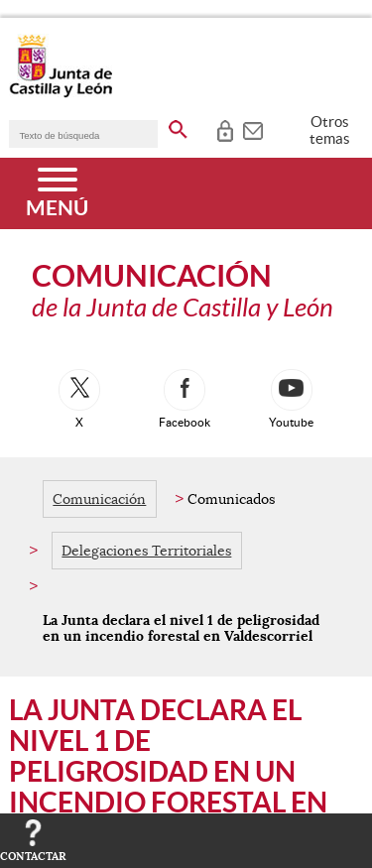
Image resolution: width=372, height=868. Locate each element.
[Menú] (57, 193)
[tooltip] (225, 129)
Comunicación (99, 499)
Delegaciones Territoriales (146, 551)
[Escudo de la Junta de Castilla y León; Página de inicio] (61, 93)
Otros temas (330, 130)
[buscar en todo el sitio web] (178, 126)
